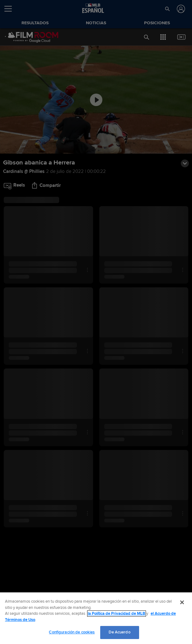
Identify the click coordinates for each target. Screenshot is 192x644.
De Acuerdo (119, 632)
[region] (96, 618)
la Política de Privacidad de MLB (117, 614)
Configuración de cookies (72, 632)
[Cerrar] (182, 602)
